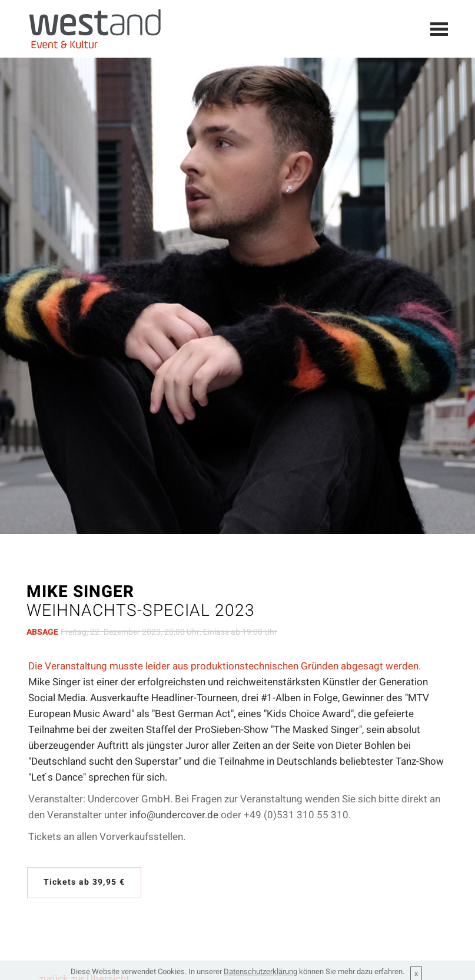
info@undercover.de (174, 815)
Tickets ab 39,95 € (84, 882)
